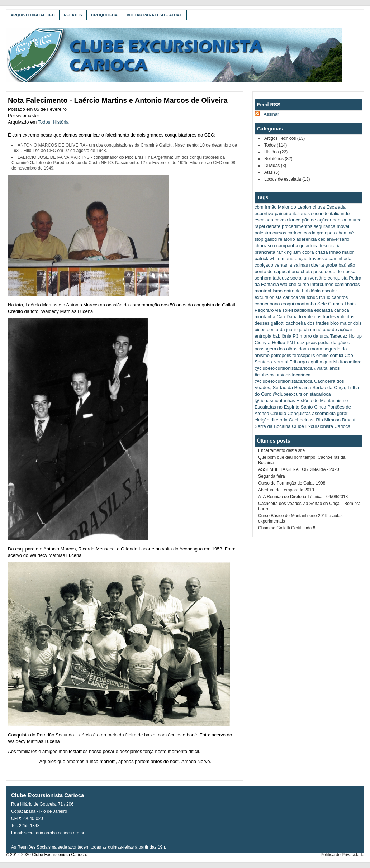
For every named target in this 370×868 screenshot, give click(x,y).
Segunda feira (272, 476)
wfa (284, 284)
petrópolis (281, 355)
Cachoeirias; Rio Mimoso (315, 420)
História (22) (276, 152)
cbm (259, 207)
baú (342, 265)
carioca (295, 233)
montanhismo (269, 291)
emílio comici (330, 355)
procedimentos (297, 226)
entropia (263, 336)
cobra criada (315, 252)
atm (297, 252)
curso (303, 284)
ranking (284, 252)
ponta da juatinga (285, 330)
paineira (283, 213)
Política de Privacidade (342, 855)
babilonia (342, 220)
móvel (343, 226)
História (61, 122)
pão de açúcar (317, 220)
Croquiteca (104, 15)
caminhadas (347, 284)
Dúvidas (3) (275, 166)
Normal (281, 362)
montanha (306, 304)
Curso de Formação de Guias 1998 (292, 483)
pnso (318, 271)
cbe (292, 284)
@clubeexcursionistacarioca (284, 368)
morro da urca (314, 336)
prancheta (265, 252)
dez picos (307, 342)
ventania (283, 265)
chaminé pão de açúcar (328, 330)
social (296, 278)
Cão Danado (290, 317)
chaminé (345, 233)
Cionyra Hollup (270, 342)
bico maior (341, 323)
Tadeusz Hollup (346, 336)
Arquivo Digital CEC (33, 15)
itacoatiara (351, 362)
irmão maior (341, 252)
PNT (291, 342)
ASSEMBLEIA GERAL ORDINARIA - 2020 (299, 469)
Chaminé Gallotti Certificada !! (287, 528)
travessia (318, 259)
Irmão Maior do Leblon (288, 207)
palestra (263, 233)
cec (322, 239)
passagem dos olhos (276, 349)
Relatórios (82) (278, 159)
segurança (325, 226)
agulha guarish (324, 362)
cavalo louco (288, 220)
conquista (338, 278)
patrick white (267, 259)
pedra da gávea (334, 342)
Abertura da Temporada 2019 (286, 490)
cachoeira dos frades (307, 323)
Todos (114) (276, 145)
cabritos (340, 297)
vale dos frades (320, 317)
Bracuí (349, 420)
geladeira (309, 246)
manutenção (295, 259)
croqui (287, 304)
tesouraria (330, 246)
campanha (287, 246)
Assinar (271, 114)
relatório (287, 239)
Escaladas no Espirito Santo (284, 407)
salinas (300, 265)
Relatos (73, 15)
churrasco (265, 246)
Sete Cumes (330, 304)
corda (310, 233)
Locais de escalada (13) (287, 179)
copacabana (267, 304)
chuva (319, 207)
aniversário (315, 278)
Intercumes (322, 284)
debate (274, 226)
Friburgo (298, 362)
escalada (264, 220)
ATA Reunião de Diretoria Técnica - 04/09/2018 (303, 497)
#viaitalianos (327, 368)
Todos (44, 122)
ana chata (302, 271)
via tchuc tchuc (315, 297)
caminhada (340, 259)
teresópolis (304, 355)
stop (259, 239)
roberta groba (323, 265)
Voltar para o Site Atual (154, 15)
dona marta (310, 349)
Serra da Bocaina (272, 426)
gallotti (278, 323)
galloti (271, 239)
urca (357, 220)
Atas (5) (272, 172)
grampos (326, 233)
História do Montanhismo (322, 400)
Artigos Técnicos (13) (284, 138)
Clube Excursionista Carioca (321, 426)
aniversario (338, 239)
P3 (295, 336)
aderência (306, 239)
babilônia (282, 336)
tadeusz (281, 278)
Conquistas (299, 413)
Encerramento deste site (281, 450)
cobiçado (264, 265)
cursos (279, 233)
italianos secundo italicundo (321, 213)
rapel (260, 226)
